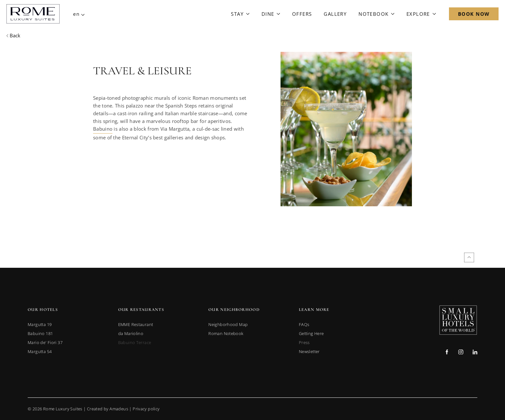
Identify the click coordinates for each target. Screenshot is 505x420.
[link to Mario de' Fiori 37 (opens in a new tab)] (45, 342)
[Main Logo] (33, 14)
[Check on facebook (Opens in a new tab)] (447, 353)
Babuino (103, 129)
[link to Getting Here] (311, 333)
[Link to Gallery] (335, 14)
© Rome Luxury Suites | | (94, 409)
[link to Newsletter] (309, 351)
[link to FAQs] (304, 324)
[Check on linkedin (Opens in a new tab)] (475, 353)
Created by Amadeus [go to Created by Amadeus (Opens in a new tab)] (108, 409)
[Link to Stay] (240, 14)
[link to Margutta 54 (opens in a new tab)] (40, 351)
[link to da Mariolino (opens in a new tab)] (131, 333)
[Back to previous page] (13, 35)
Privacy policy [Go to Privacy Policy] (146, 409)
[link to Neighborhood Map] (228, 324)
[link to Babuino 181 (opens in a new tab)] (40, 333)
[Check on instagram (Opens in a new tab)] (461, 353)
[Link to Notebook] (376, 14)
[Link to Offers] (302, 14)
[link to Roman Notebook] (226, 333)
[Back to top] (469, 257)
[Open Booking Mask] (474, 14)
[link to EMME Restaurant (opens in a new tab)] (136, 324)
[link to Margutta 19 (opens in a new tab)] (40, 324)
